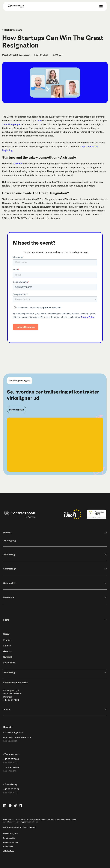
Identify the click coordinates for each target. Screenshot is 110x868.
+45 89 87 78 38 (11, 700)
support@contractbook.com (17, 737)
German (8, 651)
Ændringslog (9, 541)
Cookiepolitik (8, 847)
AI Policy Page (9, 851)
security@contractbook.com (27, 822)
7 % (40, 120)
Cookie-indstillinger (11, 842)
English (7, 640)
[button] (101, 6)
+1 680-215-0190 (12, 768)
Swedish (8, 657)
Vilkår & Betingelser (11, 834)
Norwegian (9, 663)
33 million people (11, 124)
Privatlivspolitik (9, 838)
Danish (7, 646)
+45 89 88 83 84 (11, 789)
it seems (17, 164)
